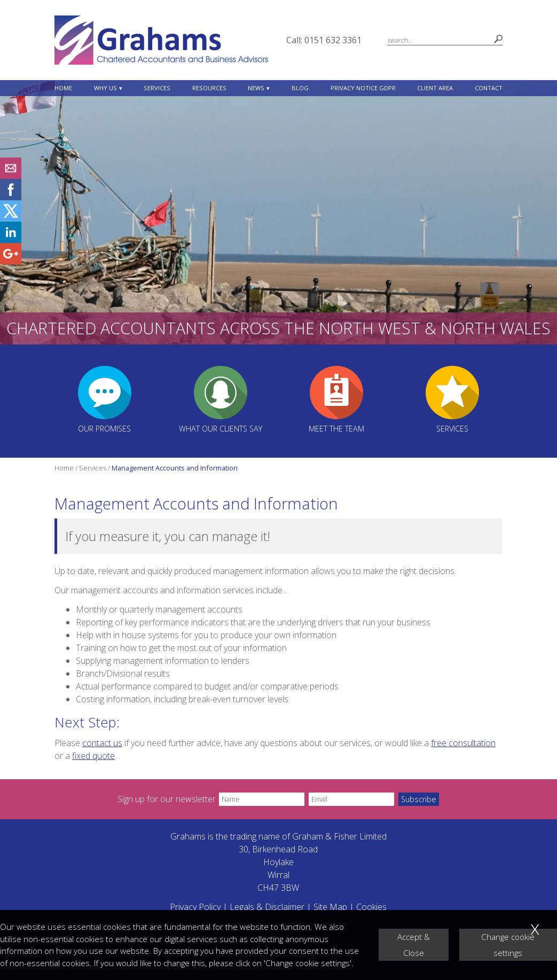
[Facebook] (11, 197)
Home (63, 88)
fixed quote (93, 756)
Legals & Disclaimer (267, 907)
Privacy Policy (195, 907)
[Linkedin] (11, 240)
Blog (300, 88)
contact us (102, 743)
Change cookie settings (508, 945)
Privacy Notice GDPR (363, 88)
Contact (489, 88)
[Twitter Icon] (11, 218)
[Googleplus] (11, 261)
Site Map (330, 907)
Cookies (371, 907)
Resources (209, 88)
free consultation (463, 743)
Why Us (105, 88)
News (256, 88)
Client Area (435, 88)
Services (157, 88)
